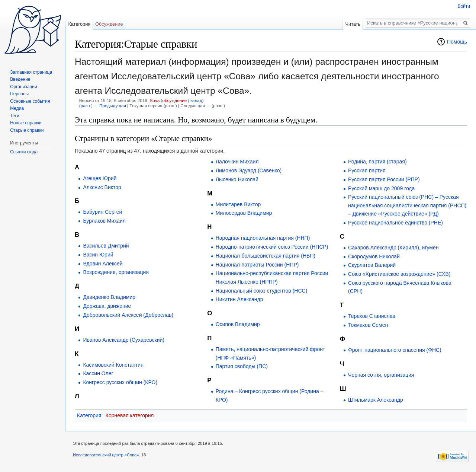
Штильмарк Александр (376, 400)
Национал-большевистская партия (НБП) (266, 256)
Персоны (19, 94)
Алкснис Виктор (102, 187)
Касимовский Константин (113, 365)
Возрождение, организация (116, 272)
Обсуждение (109, 24)
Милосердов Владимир (244, 213)
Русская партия (367, 170)
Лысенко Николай (237, 179)
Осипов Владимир (238, 324)
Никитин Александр (239, 299)
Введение (20, 79)
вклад (196, 100)
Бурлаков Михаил (104, 221)
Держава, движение (107, 306)
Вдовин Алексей (103, 264)
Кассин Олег (98, 373)
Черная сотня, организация (381, 375)
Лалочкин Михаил (237, 162)
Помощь (457, 42)
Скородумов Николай (374, 256)
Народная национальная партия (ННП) (263, 238)
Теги (15, 116)
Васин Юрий (98, 255)
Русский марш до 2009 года (381, 188)
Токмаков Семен (368, 325)
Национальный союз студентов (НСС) (262, 291)
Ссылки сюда (24, 152)
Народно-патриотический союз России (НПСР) (272, 247)
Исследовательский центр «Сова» (106, 455)
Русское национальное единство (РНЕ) (395, 223)
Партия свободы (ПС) (242, 366)
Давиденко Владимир (109, 297)
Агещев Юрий (100, 178)
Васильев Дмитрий (106, 246)
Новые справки (26, 123)
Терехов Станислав (372, 316)
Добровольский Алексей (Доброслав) (128, 315)
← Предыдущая (110, 106)
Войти (464, 6)
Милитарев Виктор (238, 204)
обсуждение (174, 100)
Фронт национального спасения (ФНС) (395, 350)
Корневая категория (130, 415)
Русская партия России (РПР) (384, 179)
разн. (86, 106)
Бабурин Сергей (102, 212)
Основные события (30, 101)
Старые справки (27, 130)
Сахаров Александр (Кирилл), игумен (393, 248)
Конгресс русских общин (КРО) (120, 382)
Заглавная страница (31, 72)
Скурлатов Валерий (372, 265)
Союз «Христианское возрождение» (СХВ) (399, 274)
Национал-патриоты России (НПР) (257, 265)
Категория (89, 415)
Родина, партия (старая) (377, 162)
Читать (353, 24)
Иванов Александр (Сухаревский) (124, 340)
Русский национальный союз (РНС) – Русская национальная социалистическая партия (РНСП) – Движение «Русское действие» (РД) (407, 205)
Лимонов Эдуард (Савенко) (249, 170)
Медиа (17, 108)
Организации (24, 87)
